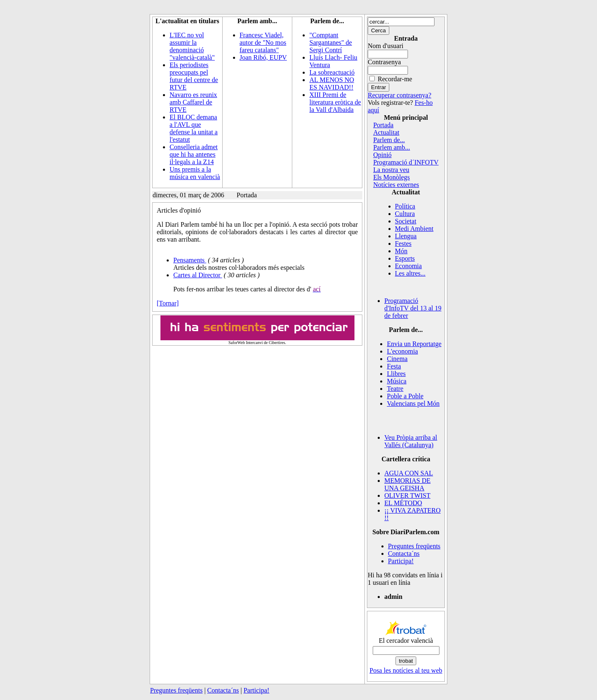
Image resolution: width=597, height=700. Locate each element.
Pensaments (190, 260)
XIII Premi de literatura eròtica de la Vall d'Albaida (335, 102)
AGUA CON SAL (409, 473)
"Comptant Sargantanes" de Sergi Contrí (331, 42)
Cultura (405, 214)
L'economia (402, 351)
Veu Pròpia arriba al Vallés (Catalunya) (411, 441)
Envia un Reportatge (414, 344)
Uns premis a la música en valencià (195, 173)
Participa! (401, 561)
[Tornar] (168, 303)
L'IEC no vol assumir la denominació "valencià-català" (192, 46)
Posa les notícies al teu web (406, 670)
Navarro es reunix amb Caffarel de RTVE (193, 102)
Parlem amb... (392, 147)
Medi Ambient (414, 229)
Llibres (396, 374)
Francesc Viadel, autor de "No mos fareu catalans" (263, 42)
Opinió (382, 155)
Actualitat (386, 132)
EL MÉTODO (403, 503)
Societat (406, 221)
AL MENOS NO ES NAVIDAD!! (332, 84)
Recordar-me (395, 79)
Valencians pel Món (413, 403)
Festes (403, 243)
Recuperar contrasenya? (399, 95)
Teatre (395, 389)
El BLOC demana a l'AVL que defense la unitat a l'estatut (194, 128)
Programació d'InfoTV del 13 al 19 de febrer (413, 308)
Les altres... (410, 273)
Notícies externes (396, 185)
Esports (405, 258)
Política (405, 206)
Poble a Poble (405, 396)
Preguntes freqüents (414, 546)
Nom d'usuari (386, 46)
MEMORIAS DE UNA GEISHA (408, 484)
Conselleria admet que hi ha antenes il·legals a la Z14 (194, 154)
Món (401, 251)
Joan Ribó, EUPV (263, 57)
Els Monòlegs (391, 177)
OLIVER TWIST (407, 495)
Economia (409, 266)
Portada (383, 125)
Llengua (406, 236)
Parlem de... (389, 140)
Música (397, 381)
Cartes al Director (198, 275)
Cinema (397, 359)
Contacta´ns (404, 553)
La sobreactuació (332, 72)
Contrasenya (384, 62)
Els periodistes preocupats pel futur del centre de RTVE (194, 76)
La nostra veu (391, 170)
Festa (394, 366)
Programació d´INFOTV (406, 162)
